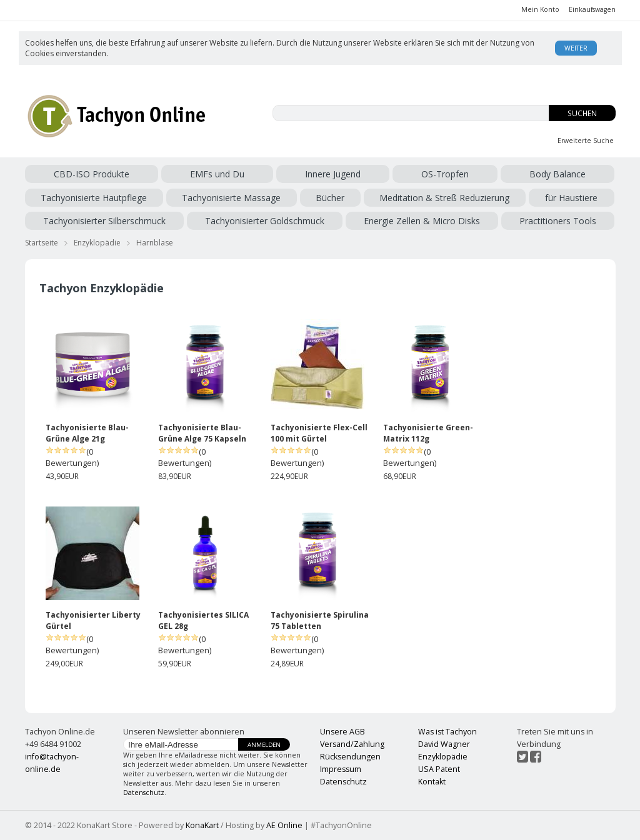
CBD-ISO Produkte (92, 174)
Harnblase (155, 243)
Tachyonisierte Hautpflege (94, 198)
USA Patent (439, 769)
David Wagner (444, 744)
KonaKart (202, 825)
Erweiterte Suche (586, 141)
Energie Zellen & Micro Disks (422, 221)
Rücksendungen (350, 757)
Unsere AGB (342, 732)
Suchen (582, 113)
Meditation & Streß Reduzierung (444, 198)
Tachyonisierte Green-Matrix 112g (428, 433)
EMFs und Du (217, 174)
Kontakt (432, 782)
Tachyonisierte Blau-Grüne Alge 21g (87, 433)
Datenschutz (144, 793)
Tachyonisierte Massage (231, 198)
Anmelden (264, 745)
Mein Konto (540, 9)
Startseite (42, 243)
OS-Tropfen (445, 174)
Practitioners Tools (558, 221)
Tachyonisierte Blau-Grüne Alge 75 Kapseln (202, 433)
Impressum (341, 769)
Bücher (330, 198)
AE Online (284, 825)
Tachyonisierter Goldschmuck (265, 221)
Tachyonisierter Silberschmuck (104, 221)
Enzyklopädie (97, 243)
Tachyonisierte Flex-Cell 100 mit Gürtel (319, 433)
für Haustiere (571, 198)
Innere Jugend (333, 174)
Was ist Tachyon (447, 732)
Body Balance (557, 174)
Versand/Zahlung (352, 744)
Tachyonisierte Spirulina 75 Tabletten (320, 620)
